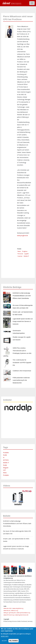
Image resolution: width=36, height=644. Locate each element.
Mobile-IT (6, 463)
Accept (4, 641)
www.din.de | (7, 611)
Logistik (26, 254)
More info (5, 636)
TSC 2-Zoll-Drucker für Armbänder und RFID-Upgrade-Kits (22, 363)
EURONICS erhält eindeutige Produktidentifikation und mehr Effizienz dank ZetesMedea (22, 296)
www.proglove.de (22, 236)
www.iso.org (15, 611)
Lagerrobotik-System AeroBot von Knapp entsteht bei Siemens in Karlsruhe (23, 321)
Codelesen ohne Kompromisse (22, 371)
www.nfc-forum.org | (9, 615)
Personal (20, 254)
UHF (4, 470)
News (19, 251)
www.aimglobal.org (18, 608)
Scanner (20, 256)
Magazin (6, 468)
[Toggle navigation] (32, 3)
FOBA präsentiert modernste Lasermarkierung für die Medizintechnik (21, 380)
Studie (5, 455)
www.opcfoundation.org (23, 613)
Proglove (25, 251)
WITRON (6, 460)
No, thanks (13, 641)
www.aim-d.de (7, 608)
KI (4, 458)
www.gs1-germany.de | (10, 613)
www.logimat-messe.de (22, 615)
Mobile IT (26, 256)
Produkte (6, 453)
